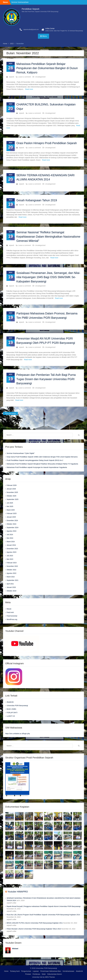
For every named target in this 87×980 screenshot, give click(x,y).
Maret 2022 (11, 577)
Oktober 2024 (11, 524)
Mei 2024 (10, 538)
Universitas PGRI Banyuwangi (17, 706)
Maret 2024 (11, 542)
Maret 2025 (11, 510)
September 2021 (13, 580)
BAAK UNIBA (11, 709)
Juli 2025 (10, 503)
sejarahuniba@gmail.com (31, 30)
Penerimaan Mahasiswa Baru (51, 971)
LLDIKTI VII (11, 716)
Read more (29, 89)
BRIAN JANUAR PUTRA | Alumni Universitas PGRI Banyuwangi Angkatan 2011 (35, 923)
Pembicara (36, 974)
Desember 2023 (12, 549)
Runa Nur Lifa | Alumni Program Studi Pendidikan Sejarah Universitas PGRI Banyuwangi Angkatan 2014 (43, 915)
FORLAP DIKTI (12, 713)
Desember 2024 (12, 520)
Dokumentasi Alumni (55, 974)
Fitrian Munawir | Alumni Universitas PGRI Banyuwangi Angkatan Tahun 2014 (34, 929)
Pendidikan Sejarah (31, 9)
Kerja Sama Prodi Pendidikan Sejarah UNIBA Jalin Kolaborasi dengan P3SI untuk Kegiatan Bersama (42, 457)
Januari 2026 (11, 489)
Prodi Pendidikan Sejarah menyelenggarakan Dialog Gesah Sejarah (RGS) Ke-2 (35, 460)
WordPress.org (12, 619)
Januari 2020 (11, 587)
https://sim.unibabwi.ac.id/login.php (18, 734)
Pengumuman (26, 971)
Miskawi (15, 949)
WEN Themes (50, 977)
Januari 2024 (11, 545)
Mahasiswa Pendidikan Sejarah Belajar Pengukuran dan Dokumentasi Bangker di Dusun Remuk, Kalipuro (47, 68)
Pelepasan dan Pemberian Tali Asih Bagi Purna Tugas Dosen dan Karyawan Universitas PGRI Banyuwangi (46, 379)
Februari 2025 (12, 513)
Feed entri (10, 612)
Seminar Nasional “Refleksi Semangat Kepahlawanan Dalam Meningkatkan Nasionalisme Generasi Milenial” (48, 237)
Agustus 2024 (12, 531)
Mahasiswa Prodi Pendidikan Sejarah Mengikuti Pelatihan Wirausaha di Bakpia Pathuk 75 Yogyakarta (42, 464)
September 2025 (13, 499)
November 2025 (12, 492)
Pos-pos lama (11, 413)
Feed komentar (12, 616)
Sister (44, 974)
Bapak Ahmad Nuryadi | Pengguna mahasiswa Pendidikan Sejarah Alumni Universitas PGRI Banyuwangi (44, 906)
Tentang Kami (15, 971)
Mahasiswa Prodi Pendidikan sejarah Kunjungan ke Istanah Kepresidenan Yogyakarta (37, 467)
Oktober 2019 (11, 591)
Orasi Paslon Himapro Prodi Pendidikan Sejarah (47, 143)
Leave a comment (25, 77)
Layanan (36, 971)
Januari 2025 (11, 517)
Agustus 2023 (12, 552)
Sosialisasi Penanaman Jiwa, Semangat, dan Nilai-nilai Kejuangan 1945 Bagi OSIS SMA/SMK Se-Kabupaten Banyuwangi (48, 277)
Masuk (9, 609)
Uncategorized (40, 77)
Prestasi (28, 974)
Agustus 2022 (12, 573)
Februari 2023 (12, 563)
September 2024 (13, 528)
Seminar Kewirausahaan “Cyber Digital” (21, 453)
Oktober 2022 (11, 570)
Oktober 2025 (11, 496)
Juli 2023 (10, 556)
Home (6, 971)
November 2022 (12, 566)
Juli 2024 (10, 535)
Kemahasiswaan (68, 971)
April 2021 (10, 584)
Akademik (10, 702)
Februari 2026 (12, 485)
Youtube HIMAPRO (18, 892)
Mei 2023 (10, 559)
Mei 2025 (10, 506)
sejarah (11, 77)
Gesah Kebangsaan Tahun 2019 (37, 200)
